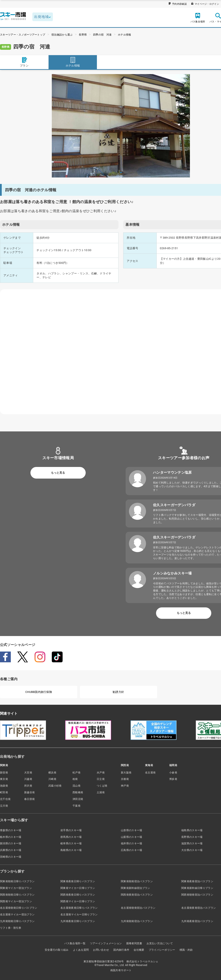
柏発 (75, 779)
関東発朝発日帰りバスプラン (17, 881)
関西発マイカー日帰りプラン (78, 901)
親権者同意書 (134, 943)
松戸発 (77, 773)
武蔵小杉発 (55, 786)
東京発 (4, 779)
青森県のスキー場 (11, 830)
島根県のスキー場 (71, 850)
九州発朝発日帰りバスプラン (17, 921)
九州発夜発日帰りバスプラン (78, 921)
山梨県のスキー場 (132, 837)
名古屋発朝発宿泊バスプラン (138, 908)
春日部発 (29, 799)
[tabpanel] (121, 126)
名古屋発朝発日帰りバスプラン (19, 908)
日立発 (101, 779)
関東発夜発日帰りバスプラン (78, 881)
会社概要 (139, 950)
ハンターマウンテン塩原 (172, 472)
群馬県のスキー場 (71, 837)
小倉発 (173, 773)
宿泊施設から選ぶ (62, 35)
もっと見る (58, 473)
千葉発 (77, 806)
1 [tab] (121, 173)
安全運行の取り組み (57, 950)
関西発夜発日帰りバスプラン (78, 895)
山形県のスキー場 (132, 830)
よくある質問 (81, 950)
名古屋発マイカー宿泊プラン (17, 915)
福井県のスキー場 (132, 843)
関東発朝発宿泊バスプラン (137, 881)
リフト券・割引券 (11, 928)
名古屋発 (150, 773)
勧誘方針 (118, 692)
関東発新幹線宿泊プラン (136, 888)
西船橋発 (78, 792)
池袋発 (4, 786)
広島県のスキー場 (132, 850)
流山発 (77, 786)
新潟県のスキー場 (11, 843)
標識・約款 (186, 950)
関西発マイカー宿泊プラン (16, 901)
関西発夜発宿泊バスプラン (137, 895)
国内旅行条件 (121, 950)
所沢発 (28, 786)
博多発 (173, 779)
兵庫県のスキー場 (11, 850)
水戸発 (101, 773)
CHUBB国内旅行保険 (39, 692)
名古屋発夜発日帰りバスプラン (79, 908)
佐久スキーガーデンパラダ (174, 505)
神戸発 (125, 786)
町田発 (4, 792)
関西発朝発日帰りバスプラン (17, 895)
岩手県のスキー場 (71, 830)
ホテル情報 (125, 35)
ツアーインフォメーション (106, 943)
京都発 (125, 779)
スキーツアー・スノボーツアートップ (23, 35)
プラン (24, 62)
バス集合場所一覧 (75, 943)
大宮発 (28, 773)
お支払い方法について (160, 943)
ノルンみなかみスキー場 (172, 573)
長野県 (83, 35)
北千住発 (5, 799)
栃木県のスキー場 (11, 837)
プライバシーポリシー (162, 950)
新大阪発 (126, 773)
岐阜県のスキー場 (71, 843)
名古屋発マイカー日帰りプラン (79, 915)
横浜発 (52, 773)
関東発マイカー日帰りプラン (78, 888)
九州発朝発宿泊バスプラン (137, 921)
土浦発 (101, 792)
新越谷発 (29, 792)
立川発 (4, 806)
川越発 (28, 779)
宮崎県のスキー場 (11, 857)
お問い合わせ (101, 950)
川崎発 (52, 779)
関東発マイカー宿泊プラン (16, 888)
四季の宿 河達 (102, 35)
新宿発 (4, 773)
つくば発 (102, 786)
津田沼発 (78, 799)
